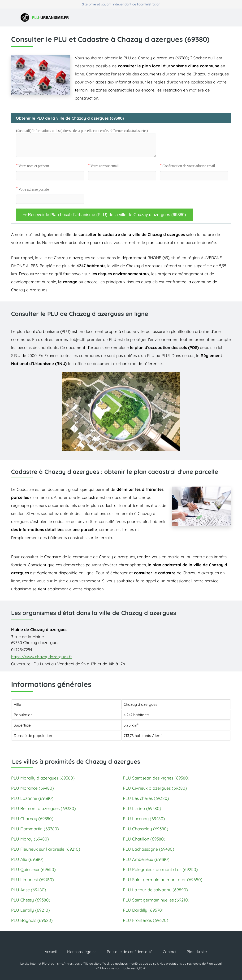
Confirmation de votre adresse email (187, 166)
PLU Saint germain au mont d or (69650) (163, 880)
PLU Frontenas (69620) (146, 920)
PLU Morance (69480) (32, 788)
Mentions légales (82, 952)
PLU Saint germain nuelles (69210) (156, 900)
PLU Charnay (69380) (32, 819)
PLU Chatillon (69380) (144, 839)
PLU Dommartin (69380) (35, 829)
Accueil (51, 952)
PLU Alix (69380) (27, 859)
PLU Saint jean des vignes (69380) (156, 778)
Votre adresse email (103, 166)
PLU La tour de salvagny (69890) (155, 890)
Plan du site (197, 952)
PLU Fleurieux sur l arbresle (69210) (46, 849)
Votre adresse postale (32, 189)
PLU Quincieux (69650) (33, 869)
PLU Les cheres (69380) (146, 798)
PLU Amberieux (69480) (146, 859)
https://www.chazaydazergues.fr (42, 657)
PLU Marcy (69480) (30, 839)
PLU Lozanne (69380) (32, 798)
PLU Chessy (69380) (31, 900)
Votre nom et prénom (32, 166)
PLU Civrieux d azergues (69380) (155, 788)
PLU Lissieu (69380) (142, 808)
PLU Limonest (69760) (32, 880)
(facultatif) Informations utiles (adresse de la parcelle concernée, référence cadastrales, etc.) (82, 131)
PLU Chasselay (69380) (146, 829)
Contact (170, 952)
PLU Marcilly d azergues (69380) (43, 778)
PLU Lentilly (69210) (30, 910)
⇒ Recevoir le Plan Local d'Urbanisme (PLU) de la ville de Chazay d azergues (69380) (105, 215)
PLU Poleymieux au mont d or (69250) (160, 869)
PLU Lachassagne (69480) (149, 849)
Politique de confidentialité (130, 952)
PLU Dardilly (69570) (143, 910)
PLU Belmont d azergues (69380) (43, 808)
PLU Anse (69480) (29, 890)
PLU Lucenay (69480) (144, 819)
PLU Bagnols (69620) (32, 920)
